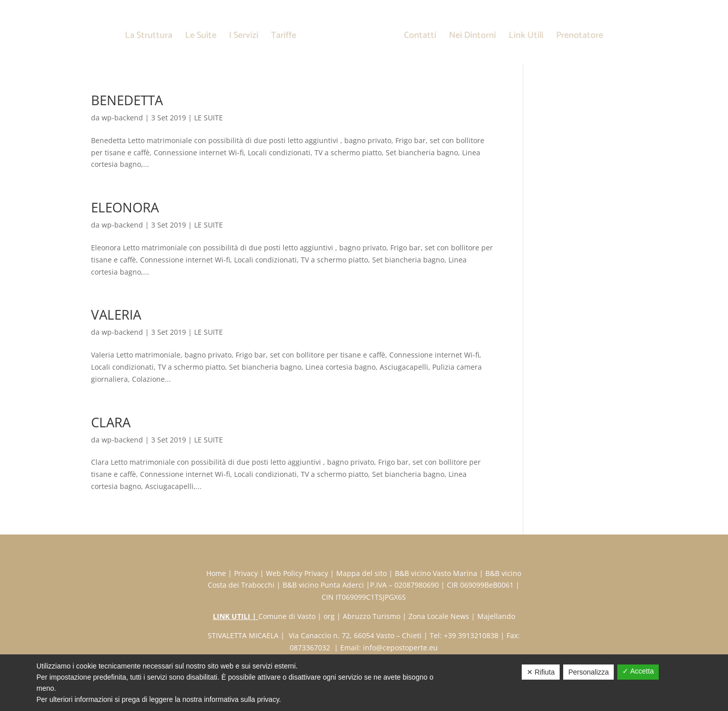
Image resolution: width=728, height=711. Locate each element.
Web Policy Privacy (297, 573)
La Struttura (149, 37)
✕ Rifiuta (541, 672)
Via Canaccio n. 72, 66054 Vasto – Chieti (354, 635)
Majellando (496, 616)
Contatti (420, 37)
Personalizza (588, 672)
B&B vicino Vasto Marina (436, 573)
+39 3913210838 (471, 635)
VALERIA (116, 315)
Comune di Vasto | (291, 616)
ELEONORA (125, 207)
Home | (220, 573)
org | (333, 616)
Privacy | (250, 573)
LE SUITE (209, 118)
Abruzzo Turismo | (376, 616)
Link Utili (526, 37)
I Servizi (244, 37)
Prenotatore (580, 37)
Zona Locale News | (443, 616)
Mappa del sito (361, 573)
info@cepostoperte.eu (400, 648)
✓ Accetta (638, 671)
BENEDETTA (127, 100)
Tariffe (284, 37)
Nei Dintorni (472, 37)
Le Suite (201, 37)
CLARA (111, 422)
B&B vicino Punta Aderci (323, 585)
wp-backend (122, 118)
